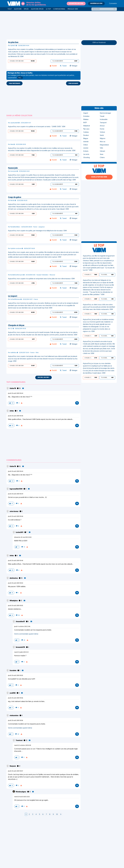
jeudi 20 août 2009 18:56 (16, 698)
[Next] (61, 814)
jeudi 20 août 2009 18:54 (16, 583)
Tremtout (19, 741)
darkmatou (14, 578)
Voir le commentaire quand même (26, 634)
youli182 (13, 693)
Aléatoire (18, 9)
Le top (48, 9)
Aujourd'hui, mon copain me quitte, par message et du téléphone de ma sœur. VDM (37, 231)
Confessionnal (59, 9)
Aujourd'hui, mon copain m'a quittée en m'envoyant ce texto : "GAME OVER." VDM (37, 127)
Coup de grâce (15, 197)
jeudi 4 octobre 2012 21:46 (22, 627)
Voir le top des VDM (99, 177)
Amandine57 (21, 622)
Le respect (13, 296)
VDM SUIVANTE (73, 84)
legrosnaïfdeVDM (16, 489)
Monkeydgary (21, 792)
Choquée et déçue (16, 325)
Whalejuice (14, 601)
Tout (10, 9)
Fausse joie (13, 168)
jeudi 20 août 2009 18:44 (16, 393)
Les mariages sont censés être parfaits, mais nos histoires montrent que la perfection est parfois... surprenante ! (41, 76)
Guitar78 (13, 388)
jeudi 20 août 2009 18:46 (16, 416)
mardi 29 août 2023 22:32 (22, 797)
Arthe (12, 411)
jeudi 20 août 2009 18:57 (15, 771)
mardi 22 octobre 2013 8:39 (23, 745)
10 (57, 814)
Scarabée (13, 671)
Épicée (26, 9)
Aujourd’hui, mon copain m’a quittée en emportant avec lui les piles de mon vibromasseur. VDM (41, 279)
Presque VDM (73, 9)
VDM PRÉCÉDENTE (14, 84)
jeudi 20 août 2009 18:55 (15, 606)
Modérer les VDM (96, 4)
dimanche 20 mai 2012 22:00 (23, 537)
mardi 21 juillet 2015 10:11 (21, 652)
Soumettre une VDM (76, 4)
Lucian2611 (20, 532)
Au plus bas (13, 42)
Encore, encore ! (43, 377)
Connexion (113, 4)
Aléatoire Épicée (37, 9)
